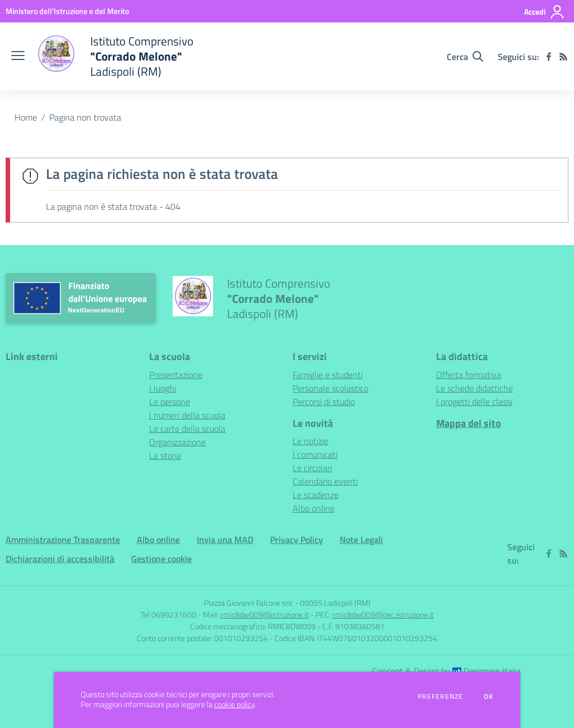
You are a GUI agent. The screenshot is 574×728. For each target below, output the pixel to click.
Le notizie (311, 441)
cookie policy (234, 704)
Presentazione (176, 375)
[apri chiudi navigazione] (18, 57)
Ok (489, 697)
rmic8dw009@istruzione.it (265, 614)
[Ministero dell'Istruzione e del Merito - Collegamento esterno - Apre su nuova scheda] (67, 11)
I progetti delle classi (474, 402)
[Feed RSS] (563, 57)
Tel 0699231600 (168, 614)
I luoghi (163, 388)
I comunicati (315, 454)
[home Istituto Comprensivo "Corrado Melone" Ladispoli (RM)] (115, 56)
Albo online (314, 508)
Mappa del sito (469, 423)
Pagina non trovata (85, 117)
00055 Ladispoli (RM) (335, 603)
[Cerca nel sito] (465, 57)
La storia (165, 455)
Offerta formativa (469, 375)
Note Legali (361, 540)
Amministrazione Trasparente (63, 540)
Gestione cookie (161, 559)
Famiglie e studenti (328, 375)
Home (26, 117)
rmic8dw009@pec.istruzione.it (383, 614)
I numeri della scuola (187, 415)
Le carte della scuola (187, 428)
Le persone (170, 402)
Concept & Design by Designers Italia (446, 671)
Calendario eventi (325, 481)
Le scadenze (316, 495)
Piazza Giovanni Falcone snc (249, 603)
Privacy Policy (297, 540)
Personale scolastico (330, 388)
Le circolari (312, 468)
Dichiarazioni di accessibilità (60, 559)
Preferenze (440, 697)
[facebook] (549, 57)
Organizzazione (177, 442)
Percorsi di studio (324, 402)
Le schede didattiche (475, 388)
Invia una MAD (225, 540)
